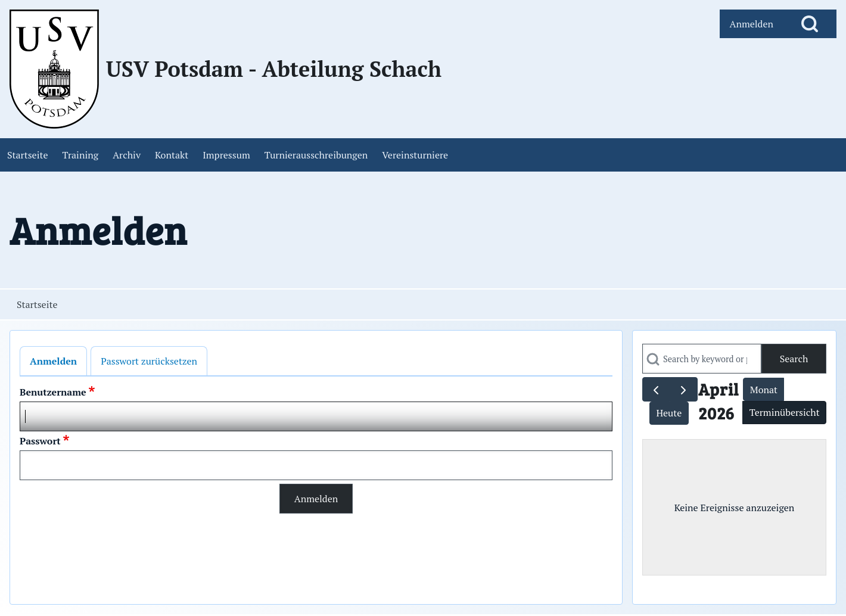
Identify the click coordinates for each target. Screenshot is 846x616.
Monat (764, 390)
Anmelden (53, 361)
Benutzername (53, 392)
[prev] (656, 389)
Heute (669, 413)
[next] (684, 389)
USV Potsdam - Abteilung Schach (274, 69)
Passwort (40, 441)
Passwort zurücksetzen (149, 361)
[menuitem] (751, 24)
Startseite (37, 304)
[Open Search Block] (810, 24)
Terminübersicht (785, 412)
